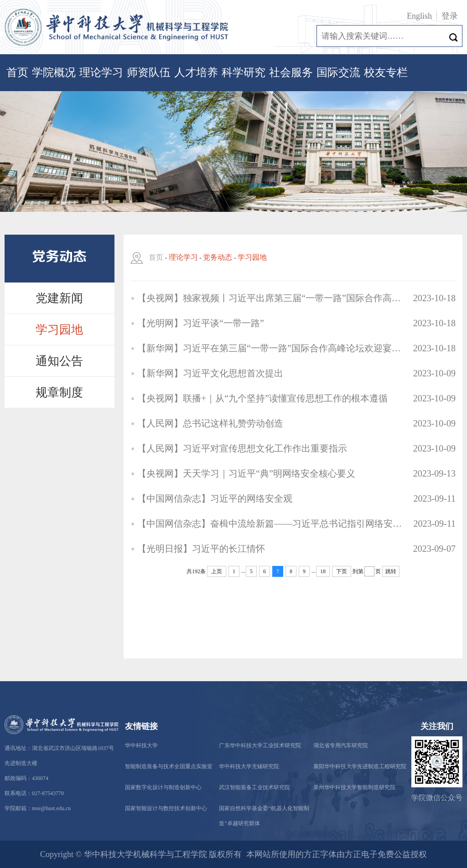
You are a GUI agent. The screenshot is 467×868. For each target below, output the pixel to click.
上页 (217, 571)
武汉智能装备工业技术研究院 (254, 787)
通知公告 (59, 361)
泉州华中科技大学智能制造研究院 (354, 787)
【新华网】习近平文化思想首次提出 (210, 373)
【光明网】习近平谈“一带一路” (201, 323)
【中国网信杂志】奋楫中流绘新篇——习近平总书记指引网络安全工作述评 (272, 524)
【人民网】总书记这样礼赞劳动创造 (210, 423)
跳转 (391, 571)
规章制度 (59, 393)
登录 (450, 16)
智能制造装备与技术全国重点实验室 (169, 766)
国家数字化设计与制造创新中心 (163, 787)
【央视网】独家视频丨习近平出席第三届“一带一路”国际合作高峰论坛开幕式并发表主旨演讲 (272, 298)
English (419, 16)
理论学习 (101, 72)
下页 (342, 571)
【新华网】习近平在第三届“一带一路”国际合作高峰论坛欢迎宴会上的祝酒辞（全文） (272, 348)
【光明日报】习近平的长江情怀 (201, 549)
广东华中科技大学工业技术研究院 (260, 745)
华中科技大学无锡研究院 (249, 766)
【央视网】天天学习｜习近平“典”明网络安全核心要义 (246, 473)
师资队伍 (149, 72)
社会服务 (291, 72)
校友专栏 (386, 72)
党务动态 (218, 257)
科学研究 (244, 72)
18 (323, 571)
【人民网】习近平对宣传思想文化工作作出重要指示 (242, 448)
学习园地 (59, 330)
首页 (17, 72)
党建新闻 (59, 298)
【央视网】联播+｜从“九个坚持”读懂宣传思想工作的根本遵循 (262, 398)
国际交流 (338, 72)
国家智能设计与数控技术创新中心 (166, 808)
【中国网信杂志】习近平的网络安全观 (215, 498)
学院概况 (54, 72)
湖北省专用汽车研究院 (341, 745)
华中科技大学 (141, 745)
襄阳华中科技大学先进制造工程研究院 (360, 766)
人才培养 (196, 72)
